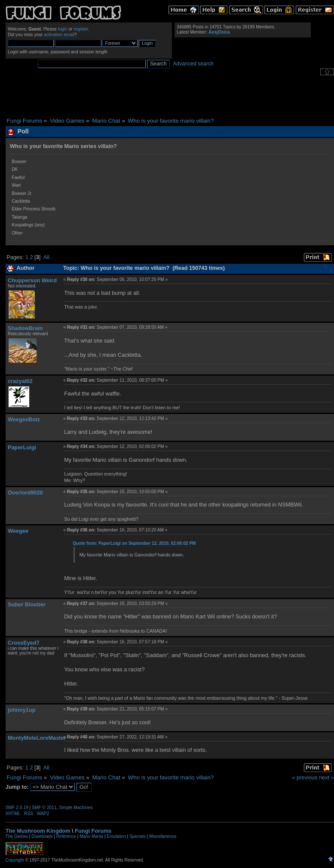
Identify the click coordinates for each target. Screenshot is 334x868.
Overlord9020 (25, 493)
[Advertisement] (170, 96)
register (81, 29)
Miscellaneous (163, 836)
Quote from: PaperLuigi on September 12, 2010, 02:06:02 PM (134, 543)
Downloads (42, 836)
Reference (66, 836)
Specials (138, 836)
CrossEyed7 (24, 643)
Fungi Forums (93, 831)
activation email (59, 35)
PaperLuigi (22, 447)
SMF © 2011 (44, 808)
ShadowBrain (25, 328)
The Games (17, 836)
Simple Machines (76, 808)
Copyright (15, 860)
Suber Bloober (27, 604)
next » (326, 777)
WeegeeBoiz (24, 419)
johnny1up (22, 710)
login (63, 29)
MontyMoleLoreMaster (37, 738)
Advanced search (193, 64)
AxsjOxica (219, 32)
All (46, 257)
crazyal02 (20, 381)
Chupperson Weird (32, 280)
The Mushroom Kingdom (38, 831)
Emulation (116, 836)
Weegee (18, 531)
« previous (305, 777)
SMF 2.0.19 (17, 808)
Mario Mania (91, 836)
